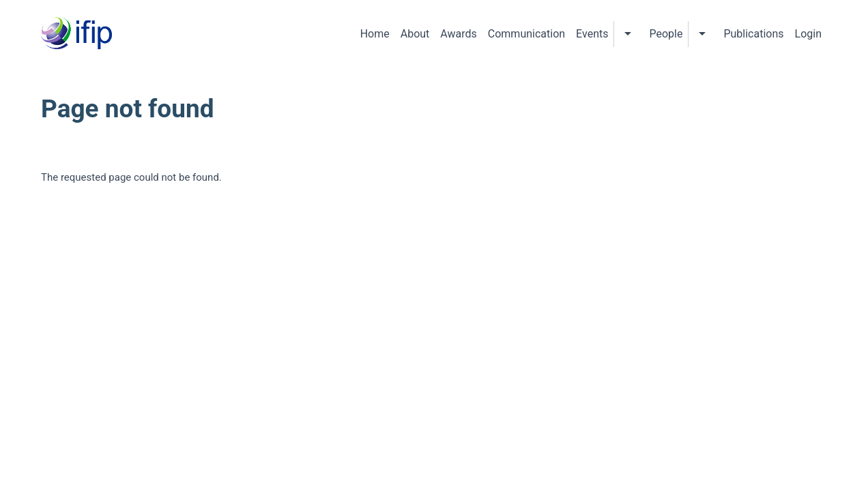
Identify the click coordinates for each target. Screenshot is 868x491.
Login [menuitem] (808, 34)
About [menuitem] (415, 34)
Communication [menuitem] (526, 34)
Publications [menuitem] (753, 34)
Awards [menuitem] (458, 34)
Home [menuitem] (375, 34)
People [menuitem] (666, 34)
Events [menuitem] (592, 34)
